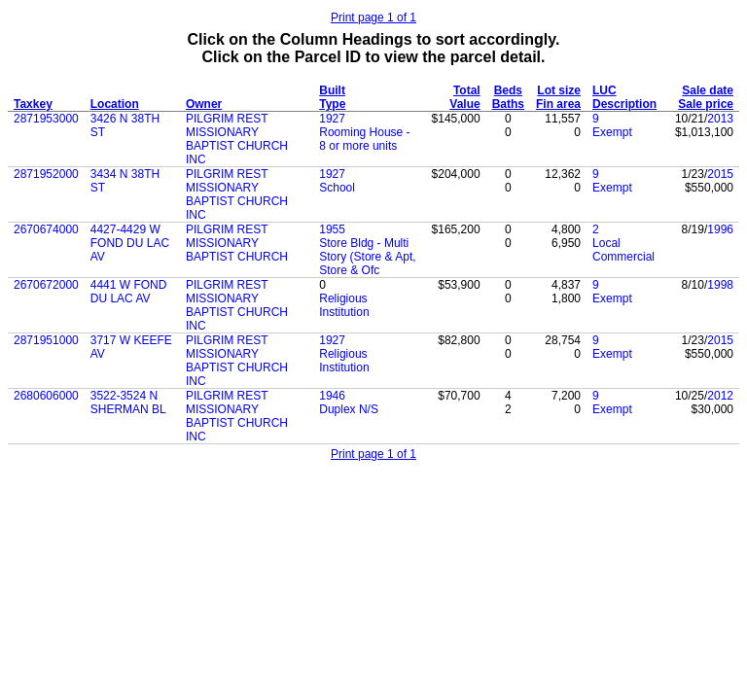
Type (332, 104)
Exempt (612, 132)
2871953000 (46, 119)
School (337, 188)
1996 (720, 229)
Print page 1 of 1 (373, 17)
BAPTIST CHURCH (237, 257)
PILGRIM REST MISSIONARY (227, 236)
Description (624, 104)
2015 (720, 174)
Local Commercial (623, 250)
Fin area (558, 104)
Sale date (708, 90)
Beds (508, 90)
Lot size (559, 90)
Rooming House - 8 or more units (364, 139)
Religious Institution (344, 305)
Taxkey (33, 104)
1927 (332, 119)
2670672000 (46, 285)
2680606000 (46, 396)
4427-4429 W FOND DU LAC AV (130, 243)
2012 (720, 396)
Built (332, 90)
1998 (720, 285)
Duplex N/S (349, 409)
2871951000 (46, 340)
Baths (508, 104)
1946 (332, 396)
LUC (605, 90)
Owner (204, 104)
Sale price (706, 104)
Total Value (464, 97)
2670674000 (46, 229)
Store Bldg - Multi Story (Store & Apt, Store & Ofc (367, 257)
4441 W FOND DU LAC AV (129, 292)
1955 (332, 229)
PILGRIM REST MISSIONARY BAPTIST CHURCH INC (237, 139)
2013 (720, 119)
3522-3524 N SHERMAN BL (128, 402)
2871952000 (46, 174)
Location (115, 104)
